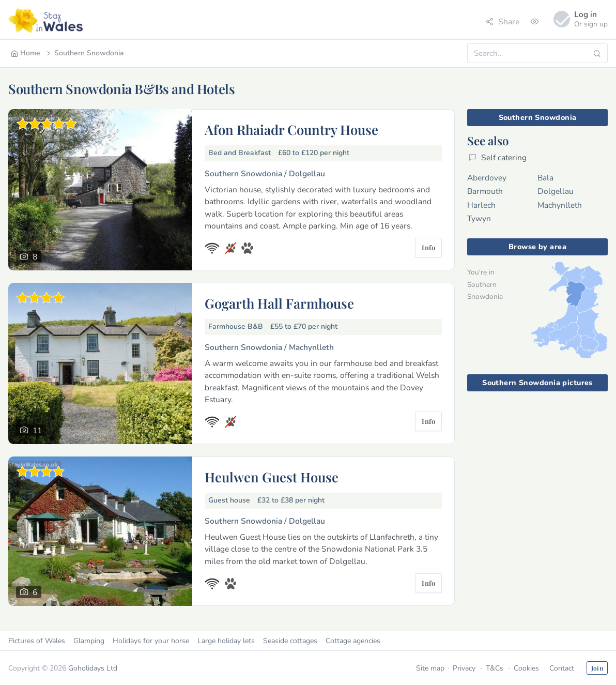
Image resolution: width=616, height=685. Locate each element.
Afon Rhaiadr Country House (291, 129)
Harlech (481, 205)
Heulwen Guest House (272, 477)
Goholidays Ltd (93, 668)
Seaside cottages (290, 641)
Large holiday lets (226, 641)
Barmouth (485, 191)
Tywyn (479, 218)
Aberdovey (487, 178)
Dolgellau (556, 191)
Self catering (498, 157)
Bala (545, 178)
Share (503, 21)
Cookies (526, 668)
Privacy (464, 668)
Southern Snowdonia (84, 53)
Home (26, 53)
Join (597, 668)
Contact (562, 668)
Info (428, 247)
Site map (430, 668)
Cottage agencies (353, 641)
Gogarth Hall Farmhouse (279, 303)
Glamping (89, 641)
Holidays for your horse (151, 641)
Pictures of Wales (37, 641)
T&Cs (495, 668)
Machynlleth (560, 205)
